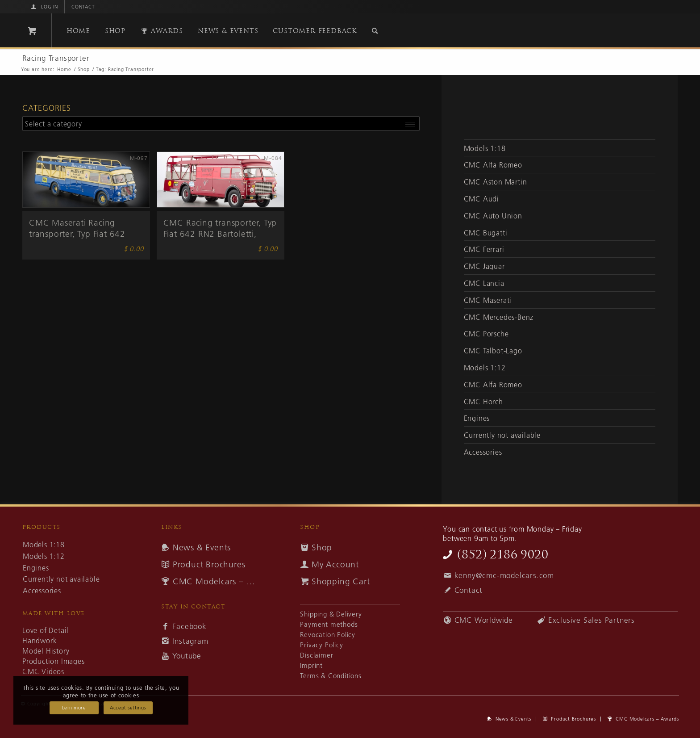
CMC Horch (483, 402)
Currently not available (502, 435)
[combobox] (221, 124)
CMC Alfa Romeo (493, 165)
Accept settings (128, 708)
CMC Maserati (488, 300)
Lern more (74, 708)
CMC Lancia (484, 283)
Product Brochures (209, 564)
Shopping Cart (341, 581)
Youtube (187, 656)
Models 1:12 (485, 368)
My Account (335, 564)
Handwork (40, 641)
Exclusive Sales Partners (592, 620)
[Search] (375, 31)
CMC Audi (481, 199)
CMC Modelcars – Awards (217, 581)
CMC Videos (43, 671)
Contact (83, 7)
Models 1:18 (485, 148)
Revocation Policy (328, 635)
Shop (322, 547)
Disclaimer (317, 655)
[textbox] (221, 123)
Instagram (190, 641)
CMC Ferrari (484, 249)
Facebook (189, 626)
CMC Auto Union (493, 216)
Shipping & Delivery (331, 614)
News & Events (202, 547)
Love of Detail (46, 630)
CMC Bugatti (486, 233)
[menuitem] (44, 7)
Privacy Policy (321, 645)
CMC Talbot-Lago (493, 351)
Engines (477, 418)
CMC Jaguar (484, 266)
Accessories (483, 452)
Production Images (54, 661)
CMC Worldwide (484, 620)
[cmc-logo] (555, 33)
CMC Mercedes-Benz (499, 317)
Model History (46, 651)
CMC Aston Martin (496, 182)
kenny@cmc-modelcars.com (504, 575)
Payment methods (329, 624)
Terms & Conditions (331, 676)
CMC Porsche (486, 334)
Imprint (311, 665)
